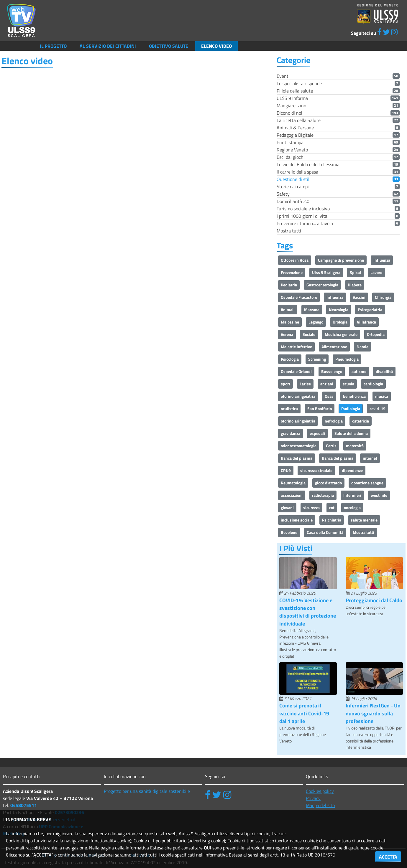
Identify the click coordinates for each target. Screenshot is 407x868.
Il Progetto (53, 46)
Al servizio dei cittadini (108, 46)
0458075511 (24, 805)
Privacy (313, 798)
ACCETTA (388, 857)
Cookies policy (320, 791)
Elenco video (216, 46)
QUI (207, 848)
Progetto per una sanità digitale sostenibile (147, 791)
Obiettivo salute (169, 46)
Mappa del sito (320, 805)
